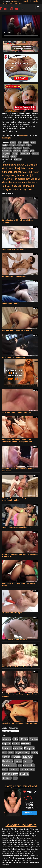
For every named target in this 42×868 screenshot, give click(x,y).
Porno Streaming (15, 3)
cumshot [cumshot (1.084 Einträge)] (6, 172)
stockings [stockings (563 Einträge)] (23, 189)
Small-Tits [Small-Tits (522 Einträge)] (13, 190)
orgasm (25, 151)
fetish (29, 145)
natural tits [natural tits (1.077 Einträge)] (26, 182)
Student (14, 156)
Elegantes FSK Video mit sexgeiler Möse (17, 330)
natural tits (17, 151)
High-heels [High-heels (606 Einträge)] (18, 179)
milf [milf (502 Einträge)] (18, 182)
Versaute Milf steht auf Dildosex (14, 276)
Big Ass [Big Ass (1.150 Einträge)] (20, 165)
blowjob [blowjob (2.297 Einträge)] (18, 168)
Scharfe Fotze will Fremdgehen (14, 358)
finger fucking (7, 148)
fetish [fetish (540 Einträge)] (30, 172)
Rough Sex (6, 154)
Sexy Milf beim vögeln (10, 303)
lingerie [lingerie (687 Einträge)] (27, 179)
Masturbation (7, 151)
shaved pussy (25, 154)
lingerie (26, 148)
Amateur (13, 142)
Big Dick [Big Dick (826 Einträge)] (29, 165)
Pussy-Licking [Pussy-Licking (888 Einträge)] (18, 186)
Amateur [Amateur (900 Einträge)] (6, 165)
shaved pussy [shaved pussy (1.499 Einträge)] (10, 774)
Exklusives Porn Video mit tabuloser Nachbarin (20, 723)
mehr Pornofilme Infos (9, 131)
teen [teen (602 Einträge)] (30, 189)
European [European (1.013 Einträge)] (16, 172)
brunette (12, 145)
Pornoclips (26, 1)
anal (20, 142)
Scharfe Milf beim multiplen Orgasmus (16, 412)
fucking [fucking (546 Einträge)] (13, 175)
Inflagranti (18, 159)
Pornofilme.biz (13, 9)
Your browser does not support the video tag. (21, 27)
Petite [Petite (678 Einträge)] (34, 182)
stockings (5, 156)
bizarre (33, 142)
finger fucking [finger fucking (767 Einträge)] (22, 752)
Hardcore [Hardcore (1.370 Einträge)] (7, 179)
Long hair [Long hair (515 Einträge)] (35, 179)
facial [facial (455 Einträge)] (25, 172)
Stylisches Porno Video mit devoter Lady (17, 667)
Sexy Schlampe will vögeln (12, 613)
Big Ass (26, 142)
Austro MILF (16, 1)
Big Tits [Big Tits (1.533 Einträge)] (6, 744)
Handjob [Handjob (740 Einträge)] (29, 175)
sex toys (15, 154)
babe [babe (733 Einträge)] (13, 165)
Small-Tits (35, 154)
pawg (32, 151)
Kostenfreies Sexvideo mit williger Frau (17, 527)
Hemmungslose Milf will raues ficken (16, 249)
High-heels (17, 148)
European (21, 145)
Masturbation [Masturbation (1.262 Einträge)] (9, 182)
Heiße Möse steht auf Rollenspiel (14, 640)
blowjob (5, 145)
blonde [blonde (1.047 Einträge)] (10, 169)
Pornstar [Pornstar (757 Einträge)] (6, 186)
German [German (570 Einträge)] (21, 175)
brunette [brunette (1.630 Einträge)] (28, 168)
